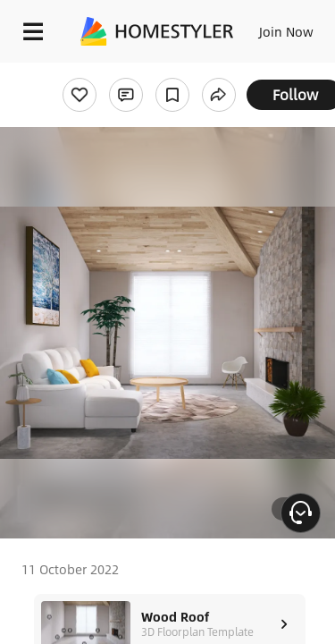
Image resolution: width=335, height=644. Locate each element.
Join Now (286, 31)
